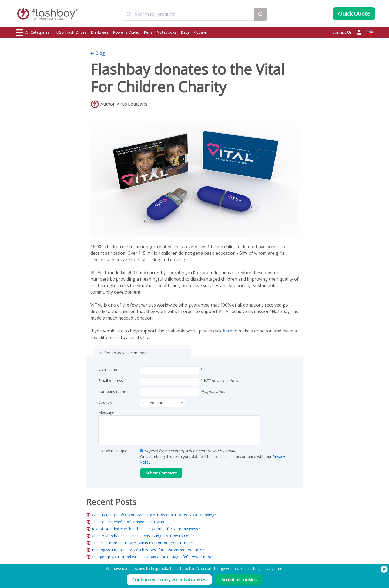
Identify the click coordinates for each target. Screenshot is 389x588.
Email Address (111, 381)
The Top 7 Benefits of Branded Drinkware (129, 522)
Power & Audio (126, 32)
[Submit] (129, 14)
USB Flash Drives (71, 32)
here (227, 331)
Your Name (108, 370)
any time (275, 568)
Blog (98, 53)
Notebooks (167, 32)
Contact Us (342, 32)
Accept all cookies (239, 580)
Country (105, 402)
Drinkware (100, 32)
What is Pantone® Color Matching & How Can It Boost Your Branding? (154, 515)
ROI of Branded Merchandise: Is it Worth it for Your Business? (146, 529)
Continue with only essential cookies (169, 580)
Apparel (201, 32)
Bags (185, 32)
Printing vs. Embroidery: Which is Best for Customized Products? (148, 550)
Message (106, 412)
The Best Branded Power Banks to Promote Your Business (144, 543)
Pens (148, 32)
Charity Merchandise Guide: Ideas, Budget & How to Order (143, 536)
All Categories (33, 33)
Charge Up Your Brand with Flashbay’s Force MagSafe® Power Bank (152, 557)
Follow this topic (113, 451)
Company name (112, 391)
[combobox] (188, 14)
